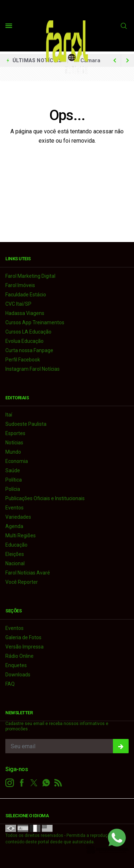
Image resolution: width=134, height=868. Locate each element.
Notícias (14, 443)
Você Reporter (22, 582)
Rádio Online (19, 656)
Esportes (15, 433)
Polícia (13, 489)
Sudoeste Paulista (26, 424)
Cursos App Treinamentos (35, 322)
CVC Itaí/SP (18, 304)
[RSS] (58, 783)
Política (14, 480)
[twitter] (34, 783)
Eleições (15, 554)
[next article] (115, 60)
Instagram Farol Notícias (33, 369)
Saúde (13, 470)
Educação (16, 545)
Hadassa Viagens (25, 313)
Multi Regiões (21, 536)
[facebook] (22, 783)
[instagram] (10, 783)
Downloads (18, 675)
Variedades (18, 517)
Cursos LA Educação (28, 332)
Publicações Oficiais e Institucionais (45, 498)
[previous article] (128, 60)
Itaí (9, 415)
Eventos (14, 508)
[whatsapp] (46, 783)
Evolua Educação (24, 341)
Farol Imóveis (20, 285)
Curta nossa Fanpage (29, 350)
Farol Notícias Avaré (28, 573)
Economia (17, 461)
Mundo (13, 452)
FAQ (10, 684)
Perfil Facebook (23, 360)
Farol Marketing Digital (30, 276)
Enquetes (16, 665)
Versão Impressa (24, 647)
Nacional (15, 563)
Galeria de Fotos (23, 637)
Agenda (14, 526)
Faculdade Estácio (26, 295)
